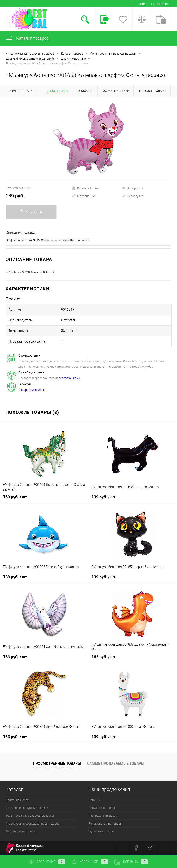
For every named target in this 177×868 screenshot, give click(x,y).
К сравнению (83, 196)
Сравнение (47, 862)
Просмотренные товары (57, 763)
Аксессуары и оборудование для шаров (32, 824)
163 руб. (15, 497)
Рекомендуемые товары (105, 824)
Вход (142, 4)
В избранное (133, 188)
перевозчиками (69, 378)
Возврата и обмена (32, 390)
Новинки (94, 800)
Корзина (131, 862)
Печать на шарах (17, 800)
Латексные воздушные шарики (27, 808)
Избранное (90, 862)
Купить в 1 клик (85, 188)
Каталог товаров (27, 38)
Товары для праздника (21, 831)
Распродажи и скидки (103, 816)
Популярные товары (102, 808)
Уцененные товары (102, 831)
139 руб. (15, 196)
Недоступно (132, 196)
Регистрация (160, 4)
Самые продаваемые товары (116, 763)
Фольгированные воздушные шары (30, 816)
